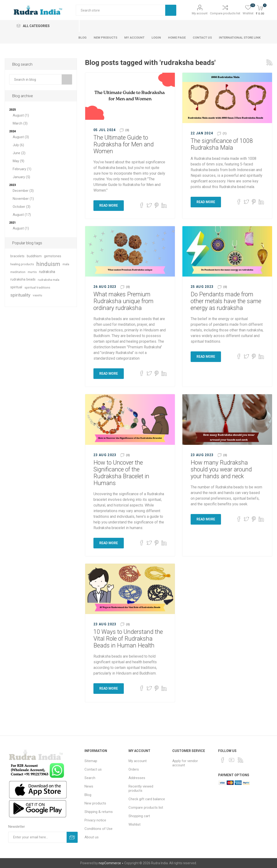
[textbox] (36, 79)
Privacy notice (95, 820)
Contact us (93, 769)
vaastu (37, 295)
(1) (225, 133)
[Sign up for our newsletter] (37, 837)
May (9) (18, 161)
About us (92, 837)
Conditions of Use (98, 829)
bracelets (17, 256)
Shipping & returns (99, 812)
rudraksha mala (49, 280)
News (89, 786)
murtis (32, 272)
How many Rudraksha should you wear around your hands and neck (221, 469)
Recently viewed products (141, 788)
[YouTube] (232, 760)
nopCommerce (110, 863)
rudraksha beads (23, 279)
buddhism (34, 256)
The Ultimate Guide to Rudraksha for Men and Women (124, 144)
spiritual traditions (37, 287)
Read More (109, 205)
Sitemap (91, 761)
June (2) (19, 153)
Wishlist (134, 824)
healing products (22, 264)
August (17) (22, 215)
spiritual (16, 287)
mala (66, 264)
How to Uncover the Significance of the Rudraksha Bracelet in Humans (121, 473)
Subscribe (72, 837)
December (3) (23, 191)
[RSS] (241, 760)
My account (200, 13)
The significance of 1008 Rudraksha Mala (222, 144)
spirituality (20, 295)
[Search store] (120, 10)
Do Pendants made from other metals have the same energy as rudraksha (226, 301)
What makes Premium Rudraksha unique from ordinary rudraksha (123, 301)
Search (171, 10)
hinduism (48, 264)
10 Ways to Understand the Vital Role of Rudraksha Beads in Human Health (128, 639)
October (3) (22, 207)
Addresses (137, 778)
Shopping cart (139, 816)
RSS (269, 62)
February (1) (22, 169)
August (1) (21, 115)
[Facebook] (223, 760)
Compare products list (225, 13)
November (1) (23, 199)
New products (95, 803)
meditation (18, 272)
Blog (88, 795)
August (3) (21, 137)
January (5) (21, 177)
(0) (127, 130)
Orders (134, 769)
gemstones (53, 256)
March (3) (20, 123)
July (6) (18, 145)
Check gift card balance (147, 799)
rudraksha (47, 272)
